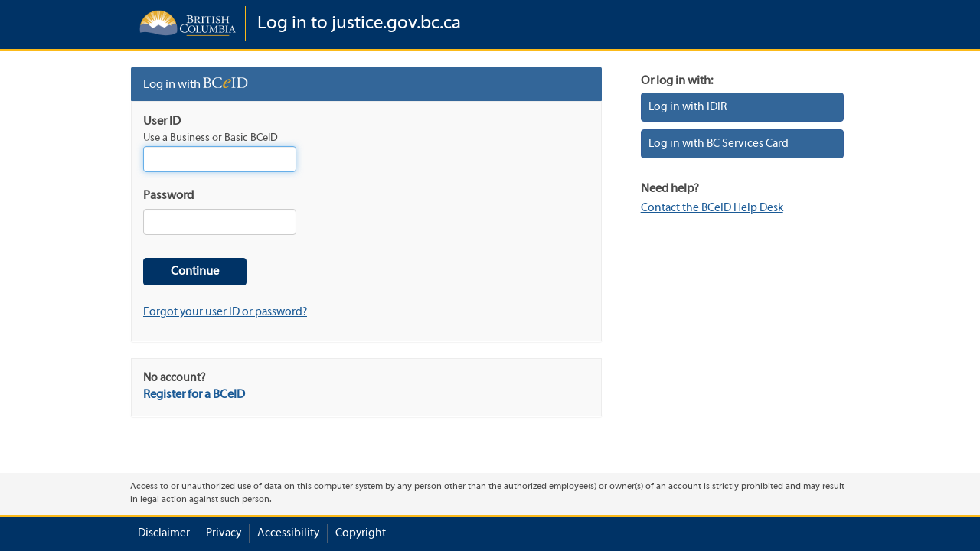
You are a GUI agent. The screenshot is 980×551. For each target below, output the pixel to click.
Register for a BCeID (194, 395)
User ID (162, 122)
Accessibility (288, 533)
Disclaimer (164, 533)
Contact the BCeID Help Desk (712, 208)
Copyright (361, 533)
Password (168, 196)
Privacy (224, 533)
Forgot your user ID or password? (225, 312)
